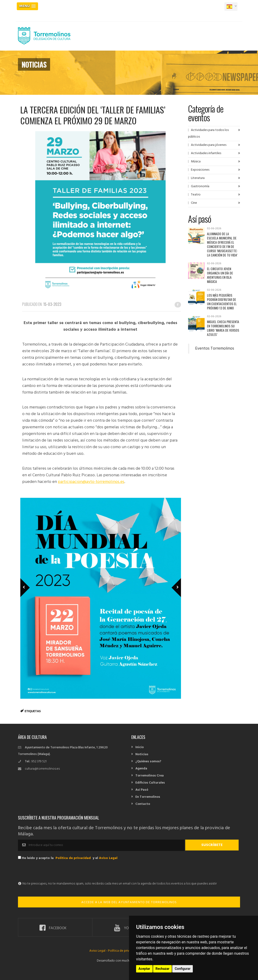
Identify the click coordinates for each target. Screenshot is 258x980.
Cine (194, 203)
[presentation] (54, 871)
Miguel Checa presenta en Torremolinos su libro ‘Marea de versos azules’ (223, 328)
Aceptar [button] (144, 969)
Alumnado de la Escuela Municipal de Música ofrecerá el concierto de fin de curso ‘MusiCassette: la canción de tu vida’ (222, 244)
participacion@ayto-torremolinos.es (91, 482)
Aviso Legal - (99, 951)
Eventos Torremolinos (215, 349)
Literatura (198, 178)
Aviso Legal (108, 858)
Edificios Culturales (150, 783)
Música (196, 162)
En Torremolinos (148, 797)
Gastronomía (200, 186)
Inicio (140, 747)
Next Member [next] (174, 581)
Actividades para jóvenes (209, 145)
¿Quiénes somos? (148, 761)
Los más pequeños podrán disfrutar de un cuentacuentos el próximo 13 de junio (222, 301)
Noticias (142, 754)
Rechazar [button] (162, 969)
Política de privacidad (73, 858)
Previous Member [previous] (33, 581)
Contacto (143, 804)
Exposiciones (200, 170)
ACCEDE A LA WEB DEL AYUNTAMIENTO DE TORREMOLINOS (129, 902)
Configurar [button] (183, 969)
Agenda (141, 769)
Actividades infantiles (206, 153)
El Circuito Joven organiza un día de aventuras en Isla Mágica (220, 275)
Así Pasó (142, 790)
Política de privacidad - (124, 951)
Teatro (196, 195)
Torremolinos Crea (150, 776)
